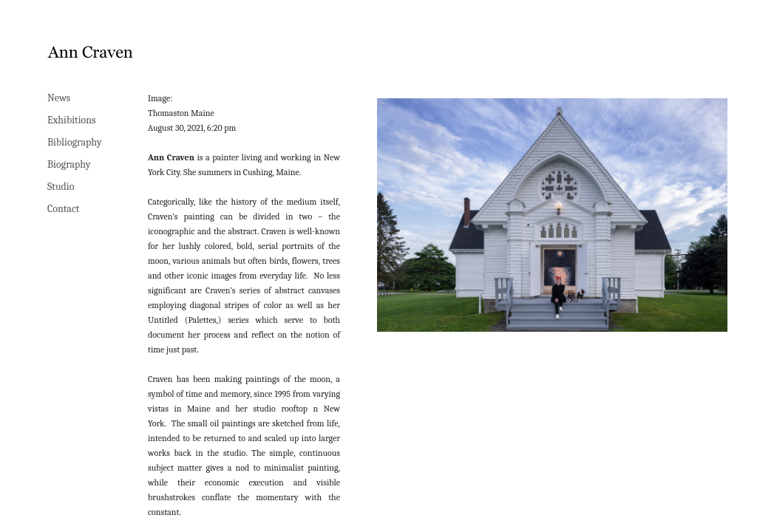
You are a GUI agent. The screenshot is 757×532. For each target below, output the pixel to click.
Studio (61, 187)
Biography (69, 164)
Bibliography (74, 142)
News (59, 98)
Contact (63, 209)
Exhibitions (72, 120)
